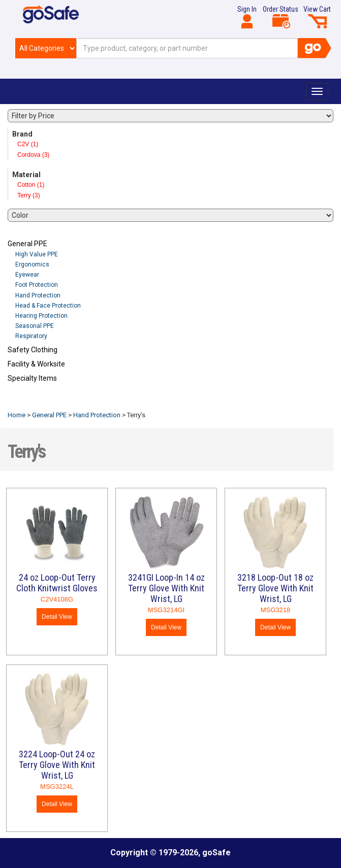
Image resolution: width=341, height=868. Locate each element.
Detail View (57, 617)
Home (17, 415)
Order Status (281, 17)
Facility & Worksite (36, 364)
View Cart (317, 17)
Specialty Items (32, 378)
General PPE (27, 244)
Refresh (27, 402)
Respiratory (31, 336)
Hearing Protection (41, 316)
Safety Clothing (33, 350)
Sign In (247, 17)
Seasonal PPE (35, 326)
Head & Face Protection (48, 306)
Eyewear (27, 275)
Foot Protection (37, 285)
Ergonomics (32, 264)
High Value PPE (37, 254)
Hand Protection (38, 295)
